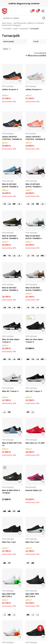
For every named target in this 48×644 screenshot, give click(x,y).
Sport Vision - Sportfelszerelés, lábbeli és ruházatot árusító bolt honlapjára (23, 24)
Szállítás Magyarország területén (24, 3)
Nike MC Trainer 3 (10, 391)
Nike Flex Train (9, 542)
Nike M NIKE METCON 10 (12, 444)
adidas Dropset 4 (10, 89)
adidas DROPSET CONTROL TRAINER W (35, 138)
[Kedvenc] (32, 11)
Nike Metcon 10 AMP (35, 443)
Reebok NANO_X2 (34, 490)
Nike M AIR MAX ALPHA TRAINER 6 (10, 185)
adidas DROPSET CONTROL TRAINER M (12, 138)
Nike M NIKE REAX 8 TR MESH (11, 492)
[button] (24, 18)
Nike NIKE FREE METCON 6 (9, 595)
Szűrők (39, 41)
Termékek (7, 29)
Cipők (15, 29)
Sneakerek (23, 29)
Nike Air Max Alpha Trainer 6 (11, 341)
